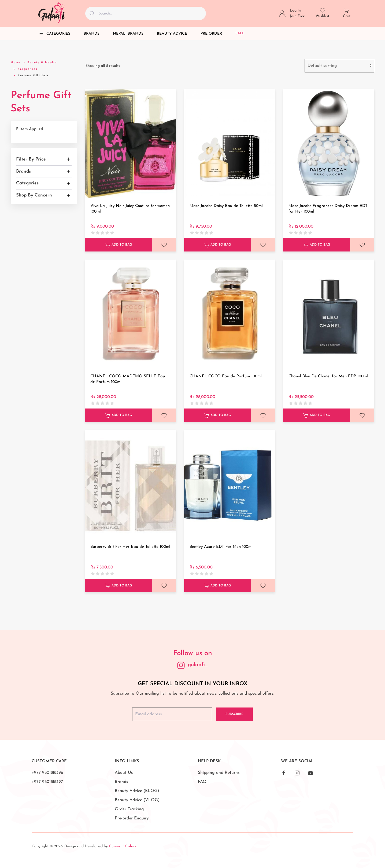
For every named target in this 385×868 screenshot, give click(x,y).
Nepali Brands (128, 34)
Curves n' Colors (123, 846)
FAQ (202, 782)
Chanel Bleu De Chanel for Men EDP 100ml (328, 376)
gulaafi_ (198, 665)
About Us (124, 773)
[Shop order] (339, 66)
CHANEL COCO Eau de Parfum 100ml (226, 376)
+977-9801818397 (47, 782)
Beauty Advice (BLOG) (137, 791)
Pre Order (211, 34)
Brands (92, 34)
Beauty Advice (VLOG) (137, 800)
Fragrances (27, 69)
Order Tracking (129, 809)
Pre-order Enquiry (132, 818)
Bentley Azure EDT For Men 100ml (221, 547)
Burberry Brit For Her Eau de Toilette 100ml (130, 547)
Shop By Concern (34, 195)
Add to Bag (119, 245)
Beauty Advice (172, 34)
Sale (240, 33)
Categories (54, 34)
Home (16, 63)
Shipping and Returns (219, 773)
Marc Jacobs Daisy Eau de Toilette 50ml (226, 206)
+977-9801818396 (47, 773)
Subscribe (234, 714)
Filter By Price (31, 159)
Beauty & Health (42, 63)
